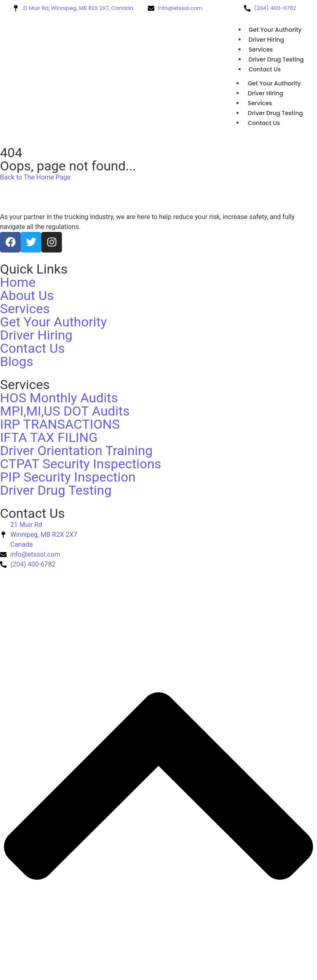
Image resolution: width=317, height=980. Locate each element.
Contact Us (265, 69)
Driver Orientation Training (76, 451)
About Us (27, 295)
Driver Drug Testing (276, 59)
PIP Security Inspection (68, 477)
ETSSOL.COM (82, 584)
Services (261, 50)
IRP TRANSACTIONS (60, 424)
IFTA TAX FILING (49, 437)
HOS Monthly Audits (59, 398)
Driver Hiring (266, 40)
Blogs (17, 361)
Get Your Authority (275, 30)
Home (18, 282)
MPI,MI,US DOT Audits (65, 411)
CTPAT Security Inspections (81, 464)
